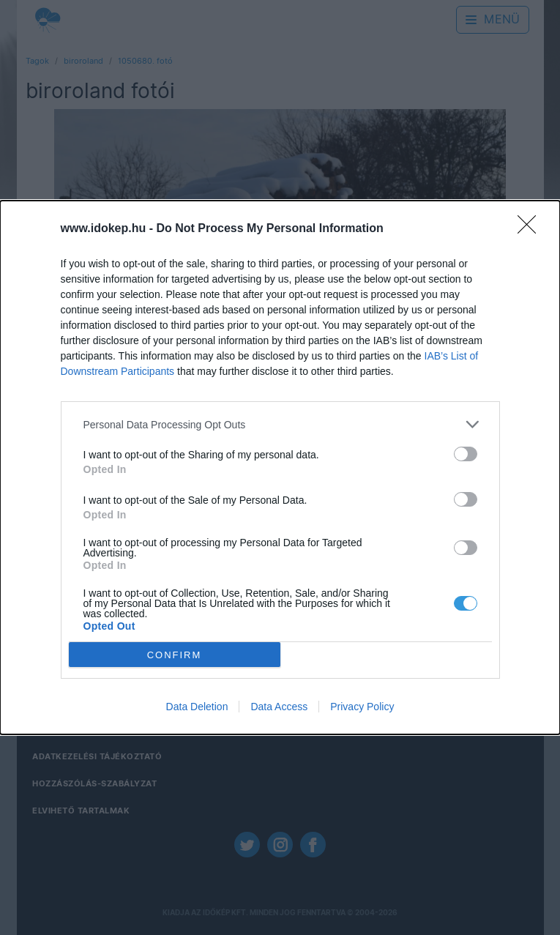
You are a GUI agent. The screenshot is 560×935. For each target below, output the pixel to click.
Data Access (279, 707)
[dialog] (280, 467)
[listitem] (280, 424)
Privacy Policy (362, 707)
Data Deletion (197, 707)
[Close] (531, 229)
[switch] (466, 454)
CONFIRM (175, 655)
